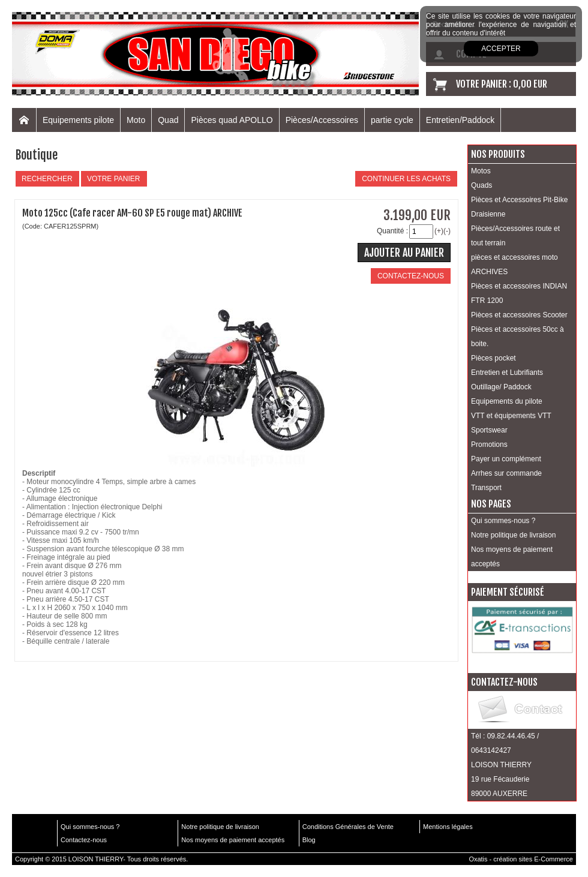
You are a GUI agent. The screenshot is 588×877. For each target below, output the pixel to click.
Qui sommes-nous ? (503, 521)
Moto (136, 120)
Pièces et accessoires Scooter (519, 315)
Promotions (489, 444)
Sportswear (489, 430)
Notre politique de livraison (513, 535)
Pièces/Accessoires (322, 120)
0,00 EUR (530, 84)
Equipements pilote (78, 120)
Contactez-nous (84, 840)
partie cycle (392, 120)
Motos (481, 171)
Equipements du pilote (507, 401)
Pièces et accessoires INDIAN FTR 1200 (519, 293)
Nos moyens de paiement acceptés (512, 557)
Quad (168, 120)
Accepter (501, 49)
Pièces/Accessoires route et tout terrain (515, 236)
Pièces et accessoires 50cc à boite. (517, 337)
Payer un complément (506, 459)
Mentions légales (448, 827)
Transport (486, 488)
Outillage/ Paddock (501, 387)
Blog (309, 840)
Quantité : (392, 231)
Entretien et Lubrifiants (507, 373)
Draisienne (488, 214)
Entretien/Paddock (460, 120)
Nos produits (498, 154)
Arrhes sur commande (506, 473)
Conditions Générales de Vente (348, 827)
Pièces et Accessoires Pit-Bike (519, 200)
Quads (481, 185)
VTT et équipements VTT (511, 416)
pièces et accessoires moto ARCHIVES (514, 265)
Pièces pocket (493, 358)
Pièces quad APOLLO (232, 120)
